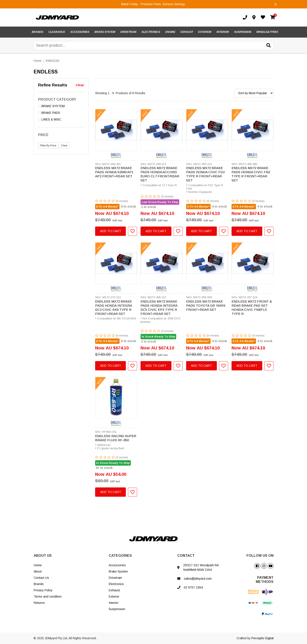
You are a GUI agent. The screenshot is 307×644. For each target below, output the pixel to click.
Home (38, 565)
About (38, 571)
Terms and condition (48, 596)
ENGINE (170, 32)
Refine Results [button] (53, 85)
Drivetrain (115, 578)
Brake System (118, 571)
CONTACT (186, 556)
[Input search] (154, 45)
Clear (80, 85)
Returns (39, 603)
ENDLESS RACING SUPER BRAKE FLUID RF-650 (116, 438)
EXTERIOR (205, 32)
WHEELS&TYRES (267, 32)
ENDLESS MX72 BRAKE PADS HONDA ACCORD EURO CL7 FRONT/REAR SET (160, 174)
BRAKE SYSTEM (105, 32)
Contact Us (41, 578)
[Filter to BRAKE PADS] (61, 113)
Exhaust (114, 590)
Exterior (114, 596)
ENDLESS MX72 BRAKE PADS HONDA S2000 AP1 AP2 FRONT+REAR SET (114, 172)
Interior (114, 603)
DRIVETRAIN (128, 32)
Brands (39, 584)
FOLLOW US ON (260, 556)
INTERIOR (223, 32)
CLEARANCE (57, 32)
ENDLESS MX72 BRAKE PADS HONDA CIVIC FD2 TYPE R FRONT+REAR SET (205, 174)
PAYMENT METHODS (265, 580)
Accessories (117, 565)
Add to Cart (111, 231)
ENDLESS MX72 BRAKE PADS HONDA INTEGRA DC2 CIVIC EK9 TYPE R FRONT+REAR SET (114, 308)
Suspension (117, 609)
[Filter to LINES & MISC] (61, 120)
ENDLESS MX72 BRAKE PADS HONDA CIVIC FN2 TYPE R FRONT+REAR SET (251, 174)
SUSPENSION (243, 32)
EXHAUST (187, 32)
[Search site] (269, 46)
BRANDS (38, 32)
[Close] (275, 4)
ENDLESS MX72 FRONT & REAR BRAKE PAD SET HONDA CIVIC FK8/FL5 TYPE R (252, 308)
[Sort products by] (254, 93)
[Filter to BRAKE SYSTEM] (61, 106)
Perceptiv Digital (262, 638)
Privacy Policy (43, 590)
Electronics (116, 584)
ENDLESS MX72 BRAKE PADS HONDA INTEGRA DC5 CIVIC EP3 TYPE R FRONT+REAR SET (159, 308)
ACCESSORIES (80, 32)
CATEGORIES (120, 556)
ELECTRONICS (151, 32)
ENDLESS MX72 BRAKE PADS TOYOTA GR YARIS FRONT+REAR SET (206, 305)
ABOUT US (43, 556)
